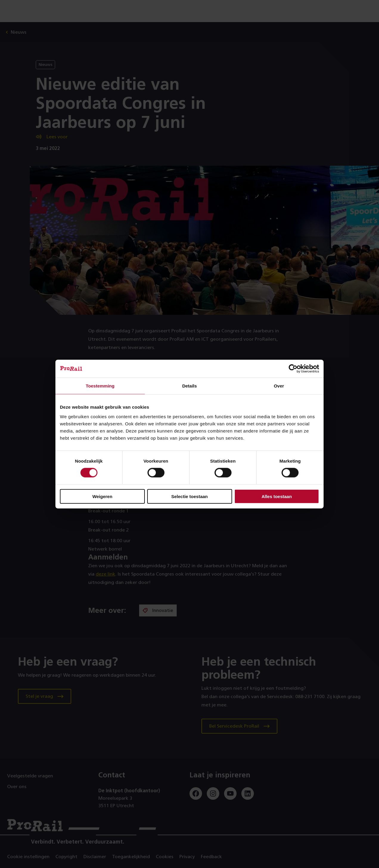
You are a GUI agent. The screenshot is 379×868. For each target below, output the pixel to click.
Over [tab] (279, 386)
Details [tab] (189, 386)
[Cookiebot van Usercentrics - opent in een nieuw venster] (293, 369)
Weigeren (102, 496)
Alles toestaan (277, 496)
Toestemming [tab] (100, 386)
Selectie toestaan (190, 496)
